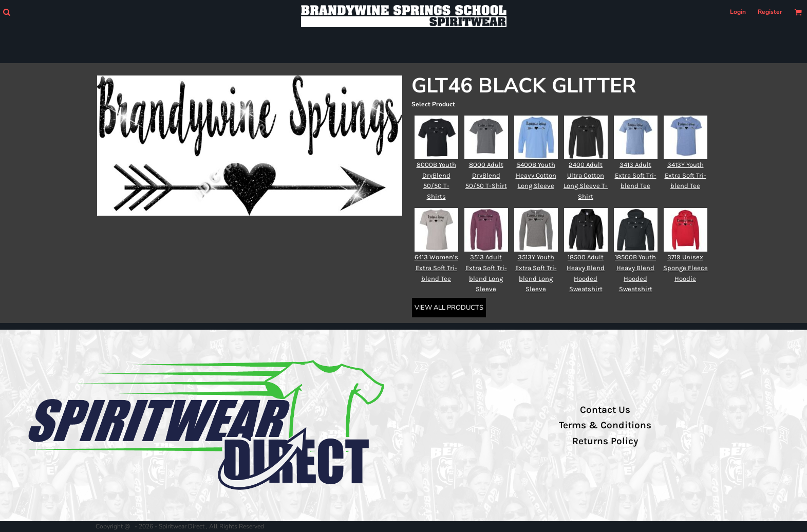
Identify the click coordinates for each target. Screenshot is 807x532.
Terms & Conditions (605, 425)
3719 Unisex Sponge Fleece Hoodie (686, 268)
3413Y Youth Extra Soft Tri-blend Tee (686, 175)
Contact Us (605, 410)
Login (738, 12)
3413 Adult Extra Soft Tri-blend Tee (636, 175)
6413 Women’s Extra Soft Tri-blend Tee (436, 268)
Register (770, 12)
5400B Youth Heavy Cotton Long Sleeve (536, 175)
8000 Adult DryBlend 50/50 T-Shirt (486, 175)
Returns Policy (605, 441)
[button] (6, 12)
